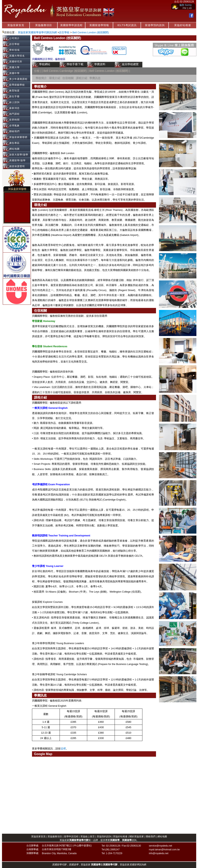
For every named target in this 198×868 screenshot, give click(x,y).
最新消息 (14, 108)
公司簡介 (14, 38)
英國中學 (14, 73)
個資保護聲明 (17, 166)
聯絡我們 (14, 131)
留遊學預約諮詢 (155, 25)
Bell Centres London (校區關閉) (91, 32)
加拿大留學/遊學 (19, 155)
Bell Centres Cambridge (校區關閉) (66, 71)
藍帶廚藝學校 (17, 85)
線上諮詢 (14, 102)
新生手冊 (14, 96)
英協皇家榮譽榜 (18, 137)
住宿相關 (68, 78)
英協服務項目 (44, 25)
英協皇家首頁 (16, 25)
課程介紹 (82, 78)
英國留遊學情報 (99, 25)
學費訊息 (95, 78)
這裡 (63, 749)
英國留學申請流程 (71, 25)
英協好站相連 (183, 25)
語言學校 (64, 32)
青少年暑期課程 (18, 79)
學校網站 (45, 64)
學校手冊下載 (75, 64)
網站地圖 (14, 149)
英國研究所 (16, 62)
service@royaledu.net (160, 846)
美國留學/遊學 (17, 160)
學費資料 (100, 64)
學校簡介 (41, 78)
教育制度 (14, 91)
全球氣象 (14, 126)
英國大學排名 (17, 56)
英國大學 (14, 67)
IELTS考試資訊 (127, 25)
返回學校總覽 (130, 64)
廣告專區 (14, 143)
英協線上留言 (88, 837)
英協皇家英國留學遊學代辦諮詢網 (37, 32)
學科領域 (14, 50)
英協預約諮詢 (104, 837)
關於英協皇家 (137, 837)
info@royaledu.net (159, 853)
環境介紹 (55, 78)
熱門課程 (14, 114)
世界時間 (14, 120)
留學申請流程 (71, 837)
